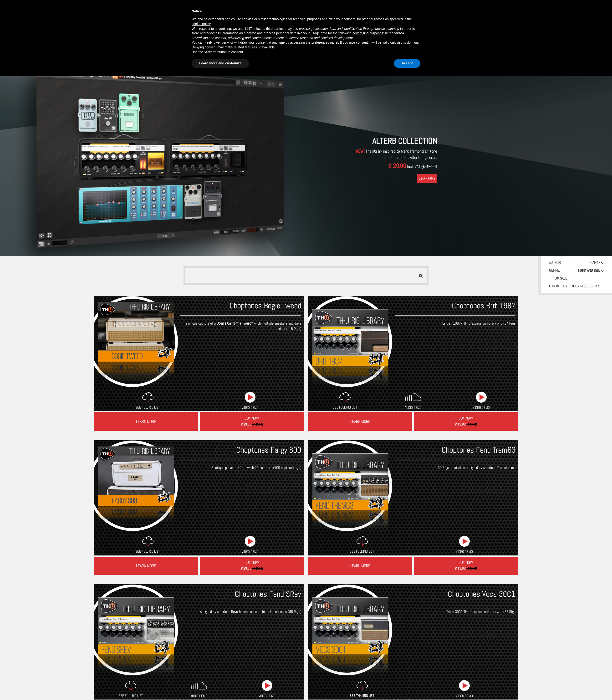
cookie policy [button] (201, 24)
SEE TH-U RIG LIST (362, 620)
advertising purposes (368, 33)
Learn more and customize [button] (220, 63)
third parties (275, 29)
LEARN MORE (427, 178)
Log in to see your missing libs (575, 286)
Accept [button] (407, 63)
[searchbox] (192, 275)
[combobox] (306, 276)
